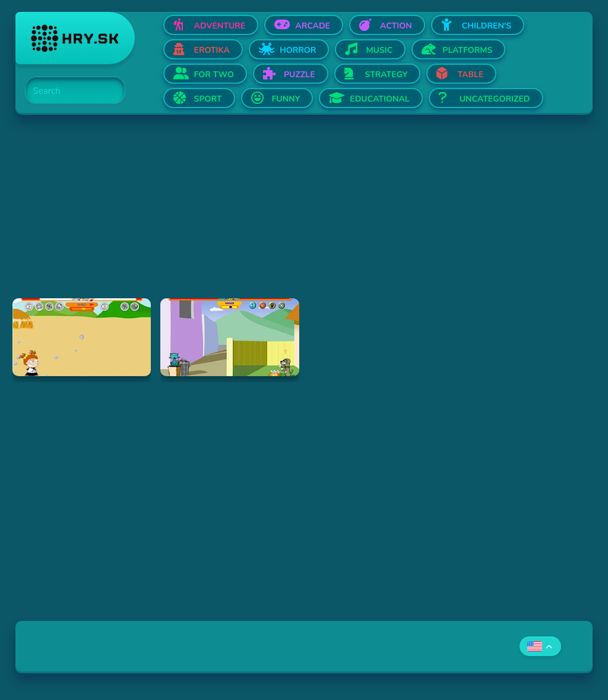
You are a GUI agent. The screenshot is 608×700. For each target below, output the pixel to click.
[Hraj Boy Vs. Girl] (82, 337)
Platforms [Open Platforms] (467, 50)
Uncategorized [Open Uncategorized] (495, 99)
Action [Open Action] (396, 26)
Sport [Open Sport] (208, 99)
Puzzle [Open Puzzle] (300, 75)
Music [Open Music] (379, 50)
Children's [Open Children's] (487, 26)
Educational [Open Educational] (379, 99)
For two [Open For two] (214, 75)
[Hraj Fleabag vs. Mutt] (230, 337)
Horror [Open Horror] (298, 50)
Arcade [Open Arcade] (313, 26)
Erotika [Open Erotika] (212, 50)
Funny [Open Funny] (286, 99)
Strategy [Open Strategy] (387, 75)
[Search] (68, 91)
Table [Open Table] (470, 75)
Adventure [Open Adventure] (220, 26)
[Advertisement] (304, 215)
